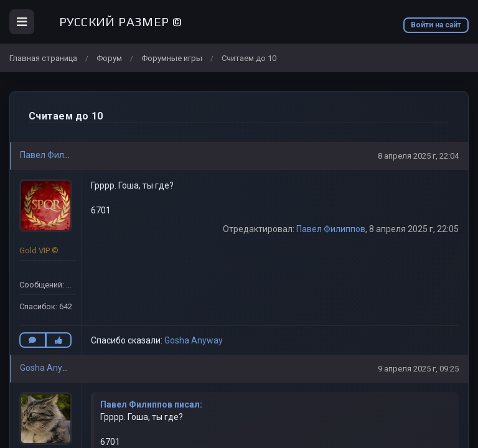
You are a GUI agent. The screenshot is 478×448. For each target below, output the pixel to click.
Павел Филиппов (54, 155)
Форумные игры (172, 58)
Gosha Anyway (194, 340)
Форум (109, 58)
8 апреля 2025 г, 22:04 (418, 156)
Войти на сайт (436, 25)
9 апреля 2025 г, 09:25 (418, 369)
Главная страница (43, 58)
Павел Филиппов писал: (151, 404)
